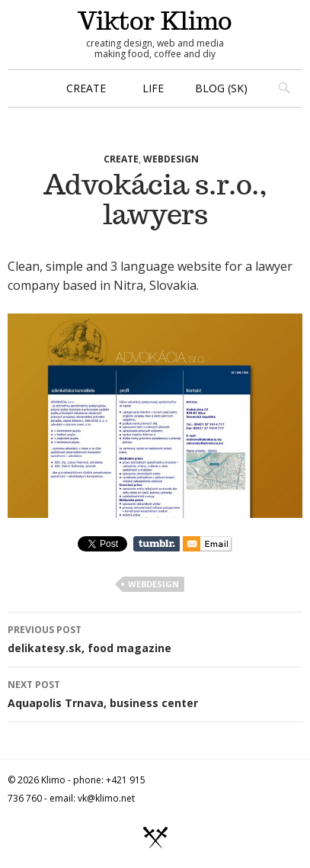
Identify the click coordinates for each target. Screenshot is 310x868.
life (153, 88)
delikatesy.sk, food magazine (155, 638)
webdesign (171, 159)
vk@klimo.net (106, 798)
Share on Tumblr (157, 544)
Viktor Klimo (155, 21)
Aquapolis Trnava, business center (155, 693)
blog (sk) (221, 88)
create (86, 88)
